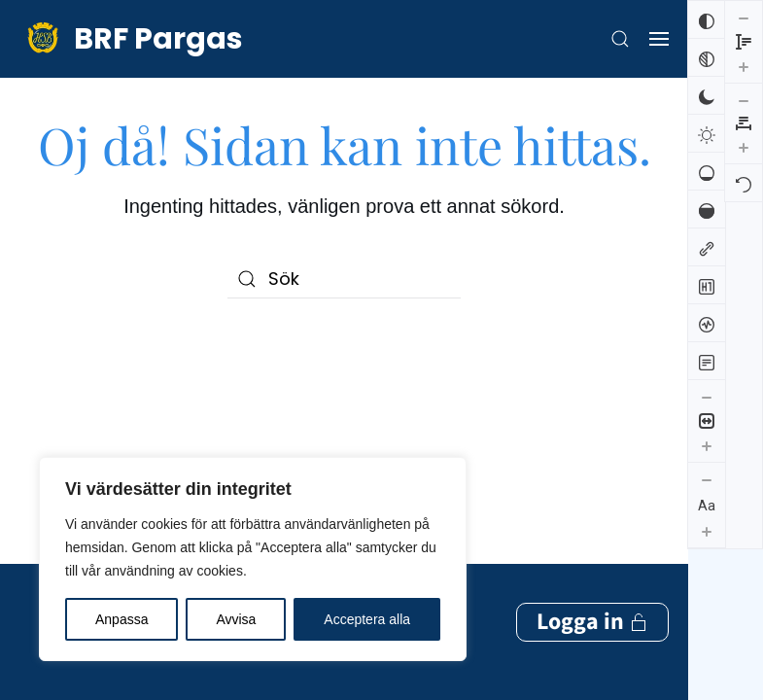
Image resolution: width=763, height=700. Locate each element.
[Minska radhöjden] (707, 565)
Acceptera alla (367, 619)
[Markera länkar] (707, 247)
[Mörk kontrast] (707, 95)
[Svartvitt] (707, 57)
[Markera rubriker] (707, 285)
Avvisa (236, 619)
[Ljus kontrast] (707, 133)
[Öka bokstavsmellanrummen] (744, 64)
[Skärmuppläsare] (707, 323)
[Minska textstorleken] (707, 479)
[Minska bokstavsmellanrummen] (744, 17)
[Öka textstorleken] (707, 531)
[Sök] (344, 279)
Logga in (592, 395)
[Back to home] (131, 39)
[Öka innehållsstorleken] (707, 445)
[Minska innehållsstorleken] (707, 397)
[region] (253, 559)
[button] (620, 39)
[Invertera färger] (707, 19)
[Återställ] (744, 100)
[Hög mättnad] (707, 209)
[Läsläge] (707, 361)
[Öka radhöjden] (707, 613)
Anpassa (121, 619)
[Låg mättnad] (707, 171)
